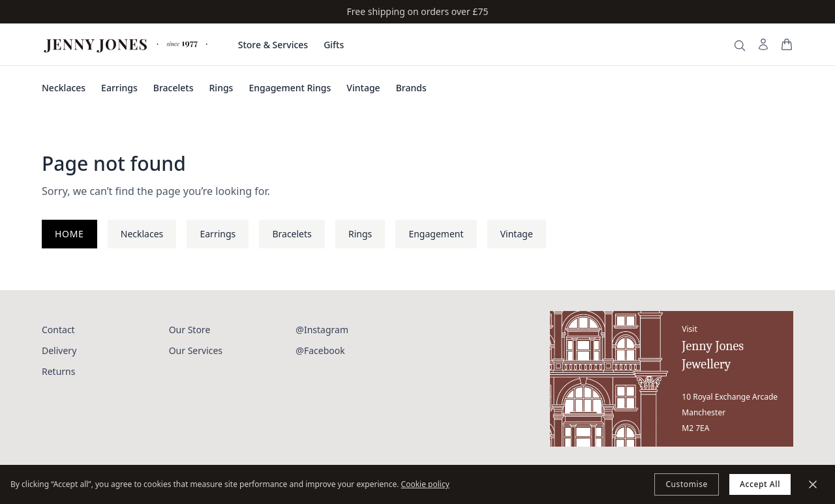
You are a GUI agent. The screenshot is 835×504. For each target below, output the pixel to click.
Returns (58, 371)
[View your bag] (787, 44)
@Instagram (322, 330)
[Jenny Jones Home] (127, 44)
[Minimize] (813, 484)
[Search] (740, 46)
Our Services (196, 350)
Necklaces (64, 88)
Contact (58, 330)
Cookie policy (425, 484)
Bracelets (174, 88)
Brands (411, 88)
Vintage (363, 88)
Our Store (190, 330)
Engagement (436, 234)
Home (69, 234)
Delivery (59, 350)
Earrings (119, 88)
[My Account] (763, 44)
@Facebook (320, 350)
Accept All (760, 484)
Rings (221, 88)
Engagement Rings (290, 88)
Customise (687, 484)
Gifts (334, 45)
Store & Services (273, 45)
